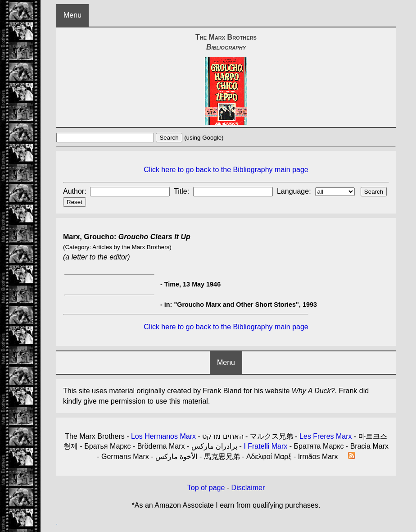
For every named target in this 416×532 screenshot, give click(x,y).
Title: (183, 191)
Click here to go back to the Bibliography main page (226, 170)
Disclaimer (248, 488)
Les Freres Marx (326, 436)
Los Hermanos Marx (163, 436)
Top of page (206, 488)
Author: (76, 191)
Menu (72, 15)
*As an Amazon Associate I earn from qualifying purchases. (226, 505)
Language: (295, 191)
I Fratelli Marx (265, 446)
